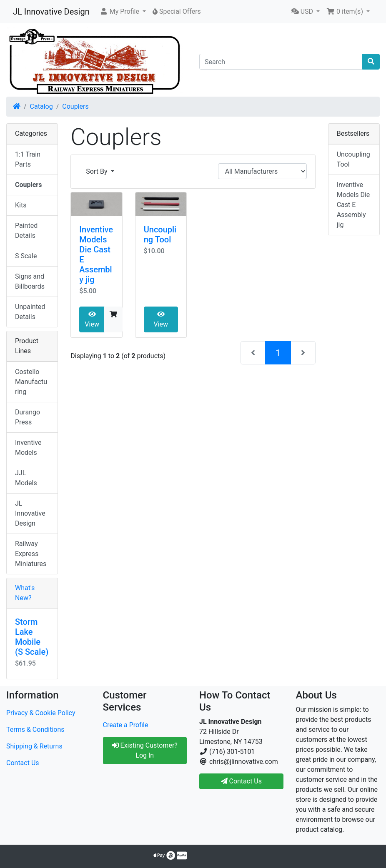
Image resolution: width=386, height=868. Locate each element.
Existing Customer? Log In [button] (145, 750)
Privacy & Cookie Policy (41, 713)
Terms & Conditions (35, 730)
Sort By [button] (97, 171)
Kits (21, 205)
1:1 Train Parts (28, 159)
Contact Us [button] (242, 781)
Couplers (75, 106)
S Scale (26, 256)
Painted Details (26, 231)
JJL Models (26, 478)
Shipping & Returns (34, 746)
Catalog (41, 106)
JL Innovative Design (51, 12)
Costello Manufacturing (31, 382)
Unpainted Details (30, 312)
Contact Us (23, 763)
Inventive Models (28, 448)
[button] (123, 12)
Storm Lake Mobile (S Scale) (32, 637)
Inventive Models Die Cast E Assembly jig (353, 205)
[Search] (281, 62)
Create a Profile (126, 725)
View (92, 319)
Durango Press (28, 417)
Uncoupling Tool (160, 234)
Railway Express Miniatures (31, 554)
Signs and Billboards (30, 281)
